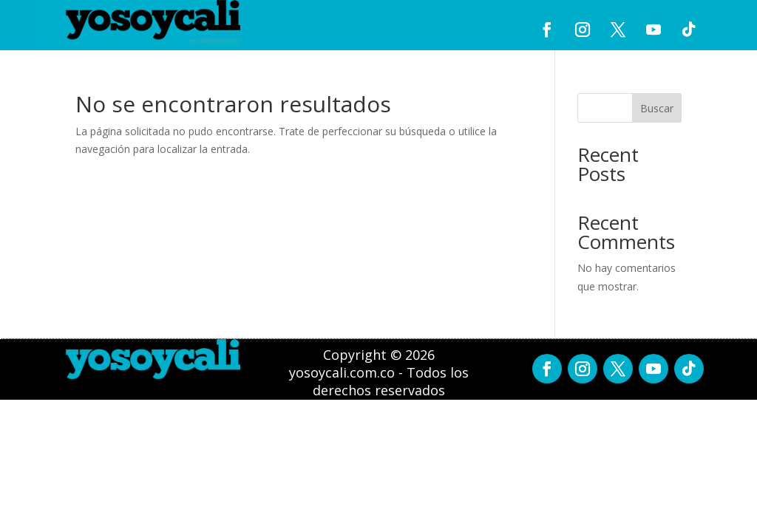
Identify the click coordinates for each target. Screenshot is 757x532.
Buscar (657, 108)
